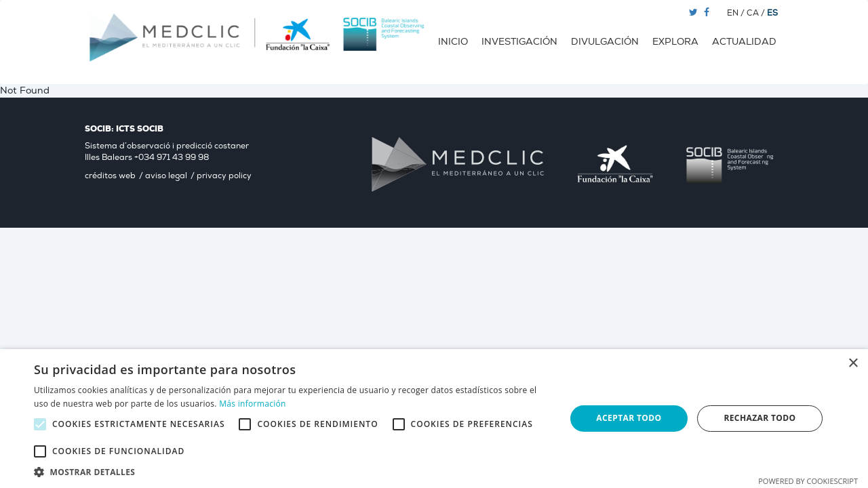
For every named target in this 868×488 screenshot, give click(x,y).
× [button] (853, 364)
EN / (737, 13)
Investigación (519, 42)
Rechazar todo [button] (759, 418)
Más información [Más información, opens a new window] (252, 404)
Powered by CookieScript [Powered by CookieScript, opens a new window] (808, 481)
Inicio (453, 42)
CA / (757, 13)
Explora (675, 42)
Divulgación (605, 42)
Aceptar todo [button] (629, 418)
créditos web (110, 176)
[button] (292, 471)
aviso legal (166, 176)
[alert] (434, 419)
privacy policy (224, 176)
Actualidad (744, 42)
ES (772, 13)
